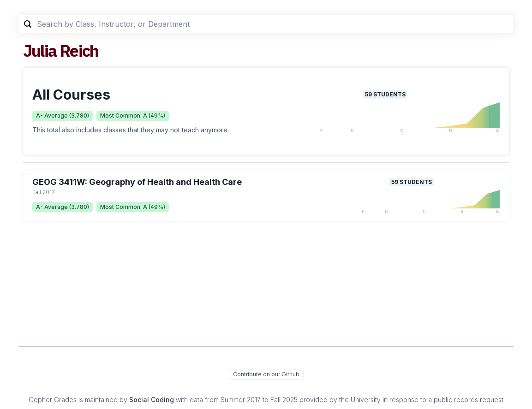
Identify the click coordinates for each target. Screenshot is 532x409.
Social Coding (152, 400)
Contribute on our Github (266, 374)
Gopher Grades (53, 400)
